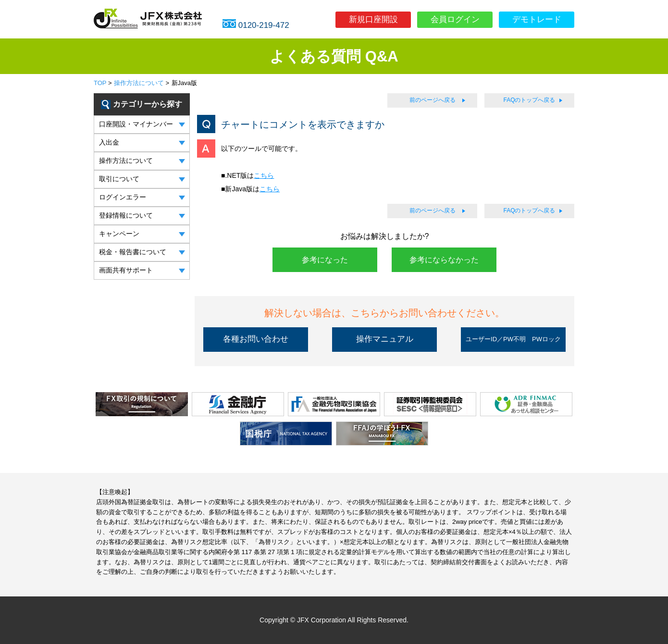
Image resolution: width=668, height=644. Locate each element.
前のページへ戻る (433, 100)
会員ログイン (455, 19)
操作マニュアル (385, 339)
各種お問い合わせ (256, 339)
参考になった (325, 260)
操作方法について (139, 83)
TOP (100, 83)
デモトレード (537, 19)
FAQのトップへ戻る (529, 100)
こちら (264, 175)
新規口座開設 (373, 19)
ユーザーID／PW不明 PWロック (513, 339)
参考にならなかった (444, 260)
